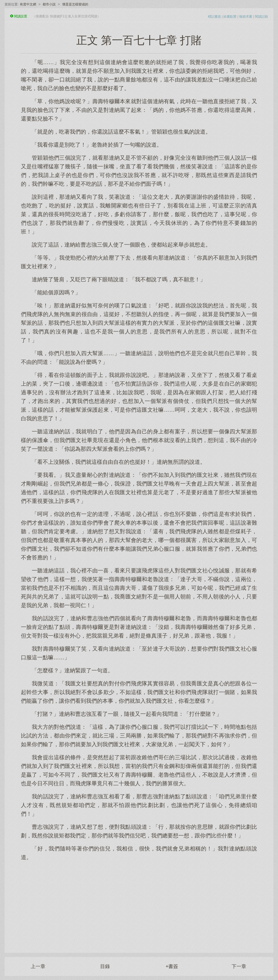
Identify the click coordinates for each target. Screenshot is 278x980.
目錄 (105, 966)
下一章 (239, 966)
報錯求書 (246, 17)
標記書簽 (214, 17)
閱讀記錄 (261, 17)
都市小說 (49, 4)
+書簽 (172, 966)
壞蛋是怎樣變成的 (75, 4)
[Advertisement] (139, 904)
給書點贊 (230, 17)
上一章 (38, 966)
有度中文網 (28, 4)
